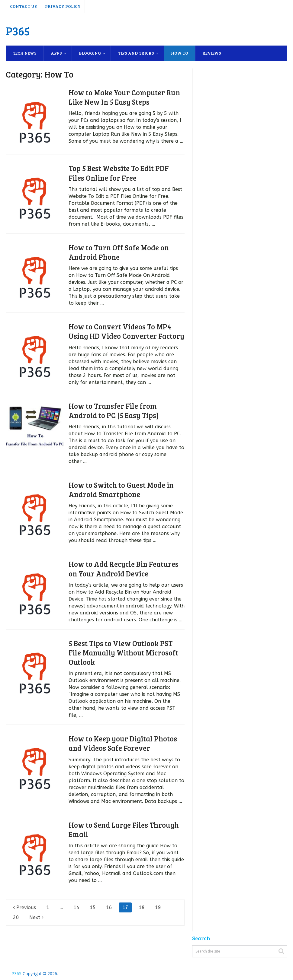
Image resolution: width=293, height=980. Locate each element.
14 (76, 907)
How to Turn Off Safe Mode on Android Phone (119, 252)
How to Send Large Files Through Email (124, 829)
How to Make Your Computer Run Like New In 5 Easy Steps (124, 97)
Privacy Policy (63, 6)
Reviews (212, 53)
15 (93, 907)
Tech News (25, 53)
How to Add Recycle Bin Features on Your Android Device (124, 569)
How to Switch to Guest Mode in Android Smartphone (121, 490)
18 (142, 907)
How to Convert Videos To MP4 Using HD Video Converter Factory (126, 331)
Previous (24, 907)
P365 (18, 31)
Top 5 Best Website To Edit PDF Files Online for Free (119, 173)
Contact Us (23, 6)
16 (109, 907)
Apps (56, 53)
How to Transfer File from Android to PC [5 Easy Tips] (114, 411)
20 (16, 917)
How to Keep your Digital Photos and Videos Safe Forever (123, 743)
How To (180, 53)
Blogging (90, 53)
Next (36, 917)
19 (158, 907)
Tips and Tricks (136, 53)
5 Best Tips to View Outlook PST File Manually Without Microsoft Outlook (123, 653)
